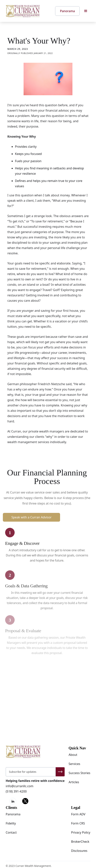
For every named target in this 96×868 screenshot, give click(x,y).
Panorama (13, 814)
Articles (74, 782)
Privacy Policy (81, 832)
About (73, 755)
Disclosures (79, 851)
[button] (86, 11)
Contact (11, 832)
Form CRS (78, 823)
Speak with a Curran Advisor (31, 517)
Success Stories (79, 773)
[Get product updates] (31, 772)
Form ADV (78, 814)
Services (74, 764)
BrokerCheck (80, 842)
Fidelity (11, 823)
